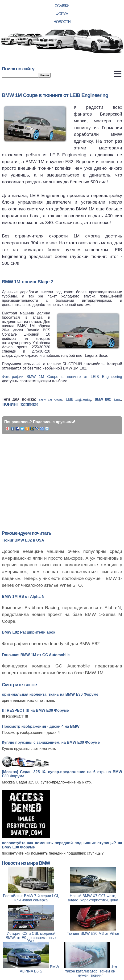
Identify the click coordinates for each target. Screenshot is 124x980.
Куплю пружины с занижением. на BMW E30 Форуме (51, 742)
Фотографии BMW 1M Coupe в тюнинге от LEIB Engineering (62, 377)
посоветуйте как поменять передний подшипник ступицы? (53, 853)
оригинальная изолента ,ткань (28, 701)
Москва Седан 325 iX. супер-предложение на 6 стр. (47, 782)
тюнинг (10, 404)
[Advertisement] (68, 477)
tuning (118, 400)
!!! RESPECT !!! (15, 717)
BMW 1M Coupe (50, 400)
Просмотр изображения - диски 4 (31, 733)
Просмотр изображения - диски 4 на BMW (41, 726)
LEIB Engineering (79, 399)
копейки (29, 405)
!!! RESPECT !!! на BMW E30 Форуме (35, 710)
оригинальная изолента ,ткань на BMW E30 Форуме (50, 694)
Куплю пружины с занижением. (29, 749)
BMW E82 (102, 399)
